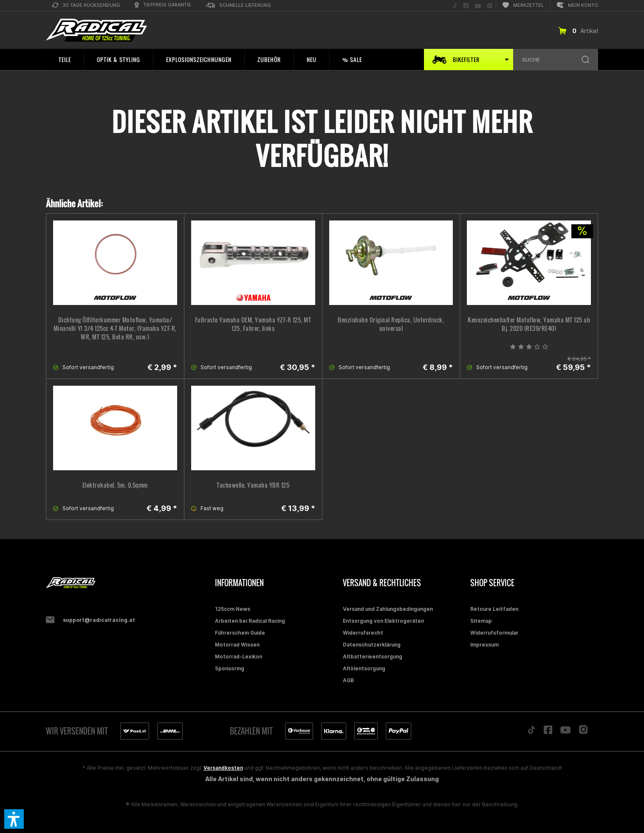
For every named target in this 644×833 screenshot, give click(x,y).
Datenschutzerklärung (372, 645)
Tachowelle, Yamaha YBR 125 (253, 485)
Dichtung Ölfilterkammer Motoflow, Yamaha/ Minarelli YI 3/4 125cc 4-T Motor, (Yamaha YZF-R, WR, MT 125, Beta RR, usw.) (115, 328)
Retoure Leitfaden (494, 609)
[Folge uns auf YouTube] (478, 6)
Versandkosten (223, 768)
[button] (14, 819)
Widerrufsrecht (363, 633)
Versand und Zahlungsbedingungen (388, 609)
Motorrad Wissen (237, 645)
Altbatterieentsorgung (373, 657)
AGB (348, 680)
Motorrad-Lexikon (239, 657)
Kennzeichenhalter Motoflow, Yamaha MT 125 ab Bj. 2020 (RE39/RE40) (529, 324)
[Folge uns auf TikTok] (455, 6)
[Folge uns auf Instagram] (490, 6)
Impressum (484, 645)
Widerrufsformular (494, 633)
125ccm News (233, 609)
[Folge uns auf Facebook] (466, 6)
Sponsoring (230, 668)
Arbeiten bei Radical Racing (250, 621)
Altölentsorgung (364, 668)
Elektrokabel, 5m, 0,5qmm (115, 485)
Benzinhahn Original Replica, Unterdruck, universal (391, 324)
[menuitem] (86, 6)
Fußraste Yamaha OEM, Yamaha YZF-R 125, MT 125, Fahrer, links (253, 324)
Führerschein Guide (240, 633)
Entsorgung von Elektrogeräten (383, 621)
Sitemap (481, 621)
